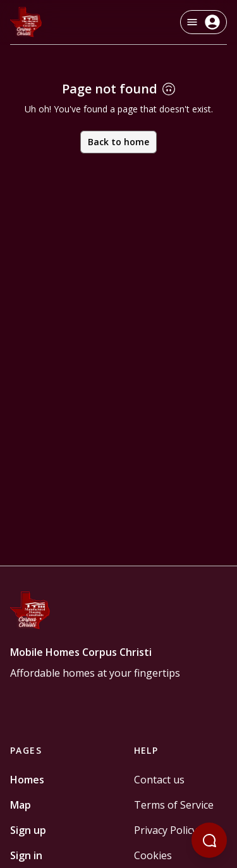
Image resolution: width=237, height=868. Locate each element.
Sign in (26, 855)
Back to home (118, 142)
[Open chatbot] (209, 840)
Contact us (159, 780)
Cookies (153, 855)
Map (21, 805)
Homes (27, 780)
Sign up (28, 830)
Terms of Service (174, 805)
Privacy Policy (166, 830)
